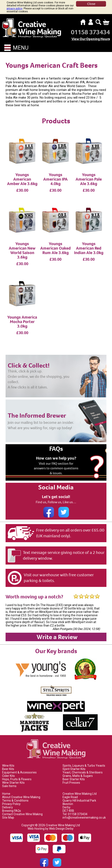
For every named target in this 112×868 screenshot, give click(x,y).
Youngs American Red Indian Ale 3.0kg (89, 243)
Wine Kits (8, 760)
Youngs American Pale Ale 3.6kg (89, 174)
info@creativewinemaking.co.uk (84, 812)
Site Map (8, 812)
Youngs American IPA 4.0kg (55, 174)
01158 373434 (90, 27)
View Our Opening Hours (91, 33)
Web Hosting (36, 823)
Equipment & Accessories (19, 767)
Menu (16, 42)
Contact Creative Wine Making (22, 809)
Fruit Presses (71, 777)
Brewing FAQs (12, 805)
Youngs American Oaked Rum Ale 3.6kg (55, 243)
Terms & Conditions (15, 795)
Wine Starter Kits (13, 777)
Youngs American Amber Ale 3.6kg (22, 174)
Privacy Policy (11, 798)
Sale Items (9, 780)
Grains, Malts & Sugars (78, 770)
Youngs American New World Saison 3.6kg (22, 245)
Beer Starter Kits (74, 774)
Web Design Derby (61, 823)
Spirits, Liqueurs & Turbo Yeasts (84, 760)
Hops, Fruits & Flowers (17, 774)
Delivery (7, 802)
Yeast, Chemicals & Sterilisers (83, 767)
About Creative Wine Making (21, 792)
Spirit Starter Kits (74, 763)
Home (6, 788)
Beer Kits (8, 763)
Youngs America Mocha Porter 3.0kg (22, 316)
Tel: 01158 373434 (75, 809)
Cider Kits (8, 770)
